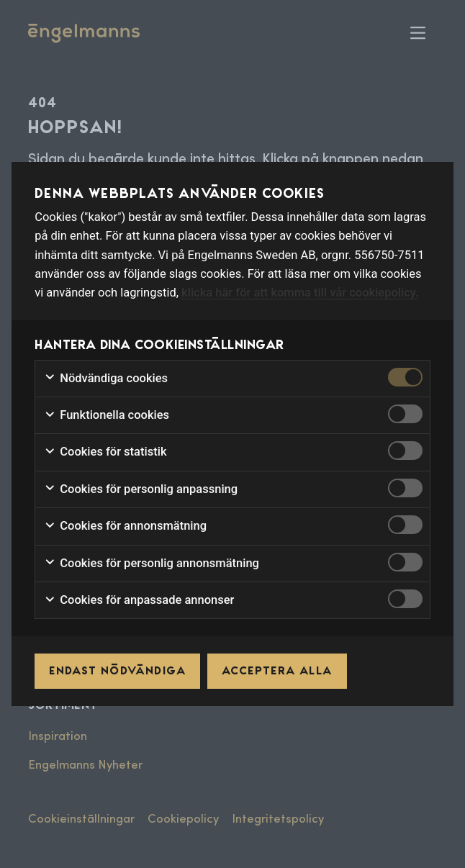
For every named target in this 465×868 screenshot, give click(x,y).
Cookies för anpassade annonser (139, 600)
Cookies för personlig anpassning (141, 489)
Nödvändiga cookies (106, 379)
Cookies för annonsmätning (125, 526)
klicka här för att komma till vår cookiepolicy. (300, 293)
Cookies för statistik (105, 452)
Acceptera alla (277, 670)
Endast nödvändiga (117, 670)
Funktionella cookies (107, 415)
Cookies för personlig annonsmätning (152, 564)
